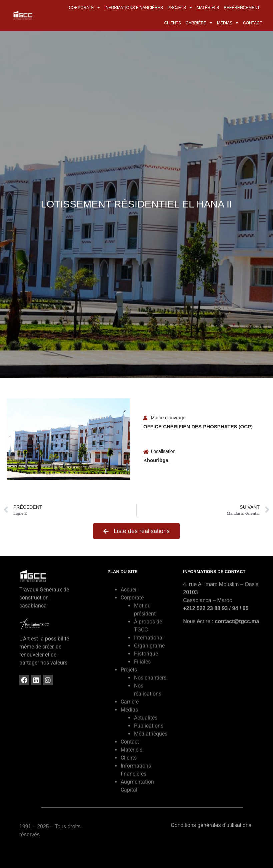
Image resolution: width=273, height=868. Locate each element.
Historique (146, 654)
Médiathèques (151, 734)
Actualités (146, 718)
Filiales (142, 662)
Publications (149, 726)
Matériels (208, 8)
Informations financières (134, 8)
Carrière (199, 23)
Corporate (84, 8)
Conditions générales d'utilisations (211, 825)
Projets (180, 8)
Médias (228, 23)
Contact (252, 23)
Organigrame (149, 646)
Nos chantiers (150, 678)
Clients (172, 23)
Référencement (242, 8)
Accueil (129, 590)
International (149, 638)
